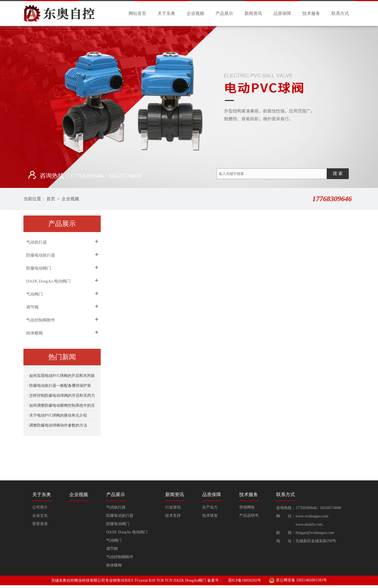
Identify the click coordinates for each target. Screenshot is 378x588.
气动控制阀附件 (41, 320)
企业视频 (195, 13)
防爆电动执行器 (41, 255)
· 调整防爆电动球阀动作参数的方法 (57, 425)
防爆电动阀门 (39, 268)
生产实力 (210, 507)
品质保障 (282, 13)
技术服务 (311, 13)
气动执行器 (37, 242)
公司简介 (40, 507)
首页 (51, 199)
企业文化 (40, 516)
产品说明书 (249, 516)
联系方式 (340, 13)
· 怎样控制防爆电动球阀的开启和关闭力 (61, 396)
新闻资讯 (253, 13)
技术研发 (210, 516)
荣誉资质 (40, 524)
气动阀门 (34, 294)
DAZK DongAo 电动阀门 (48, 281)
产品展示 (224, 13)
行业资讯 (173, 507)
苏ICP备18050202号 (245, 580)
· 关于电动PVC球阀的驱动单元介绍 (57, 415)
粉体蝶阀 (34, 333)
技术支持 (173, 516)
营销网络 (247, 507)
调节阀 (32, 307)
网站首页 (137, 13)
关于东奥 (166, 13)
